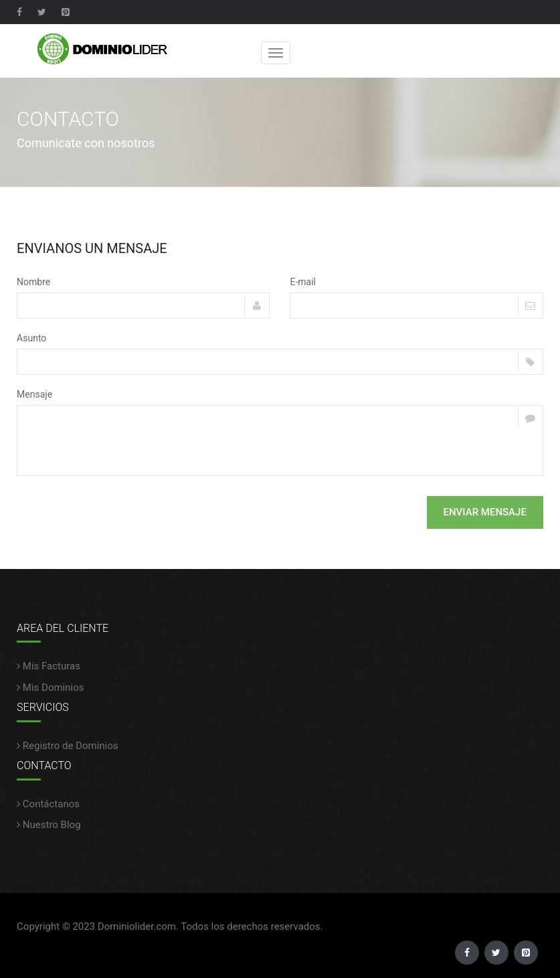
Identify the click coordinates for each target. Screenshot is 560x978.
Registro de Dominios (67, 746)
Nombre (33, 282)
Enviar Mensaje (485, 512)
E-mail (303, 282)
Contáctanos (48, 804)
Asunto (31, 338)
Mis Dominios (50, 687)
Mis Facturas (49, 666)
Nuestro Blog (49, 825)
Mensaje (34, 394)
